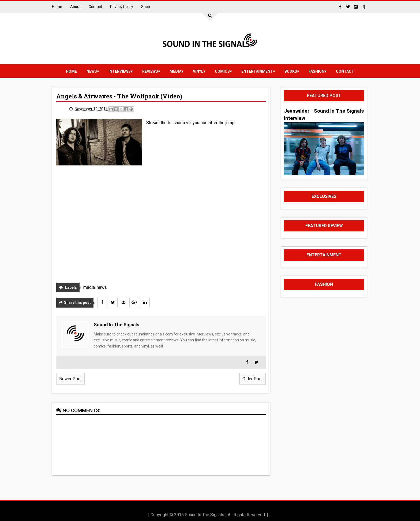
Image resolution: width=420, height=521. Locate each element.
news (92, 71)
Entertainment (257, 71)
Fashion (316, 71)
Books (291, 71)
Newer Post (70, 379)
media (175, 71)
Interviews (120, 71)
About (75, 7)
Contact (95, 7)
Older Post (253, 379)
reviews (150, 71)
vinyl (198, 71)
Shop (146, 7)
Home (57, 7)
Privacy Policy (122, 7)
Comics (222, 71)
